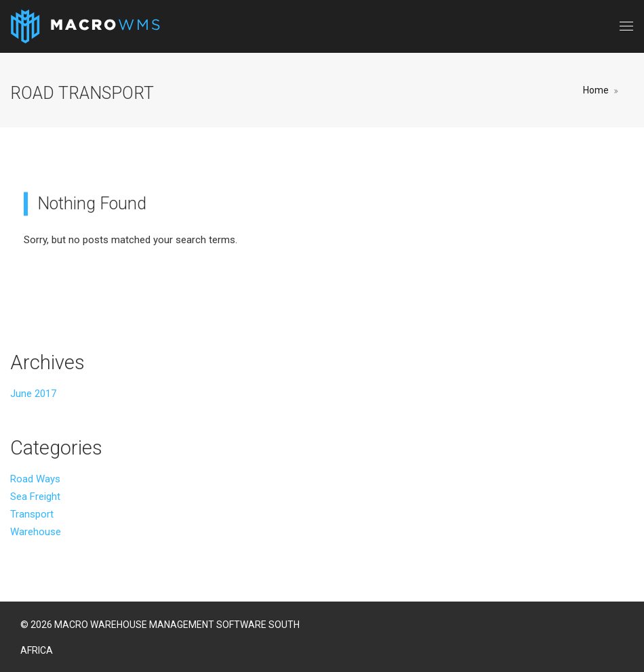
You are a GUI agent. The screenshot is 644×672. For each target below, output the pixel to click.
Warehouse (36, 532)
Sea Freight (35, 497)
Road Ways (35, 479)
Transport (32, 514)
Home (596, 90)
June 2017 (33, 394)
